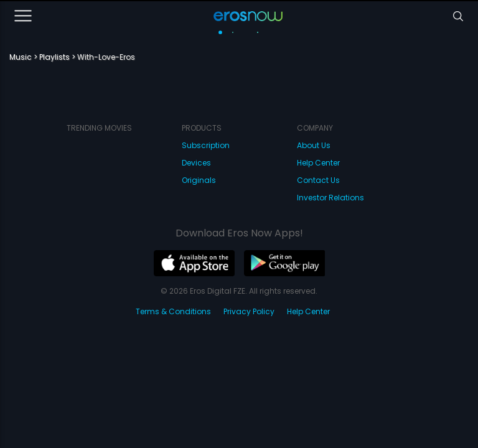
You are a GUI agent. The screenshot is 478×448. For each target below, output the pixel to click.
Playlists (54, 57)
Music (21, 57)
